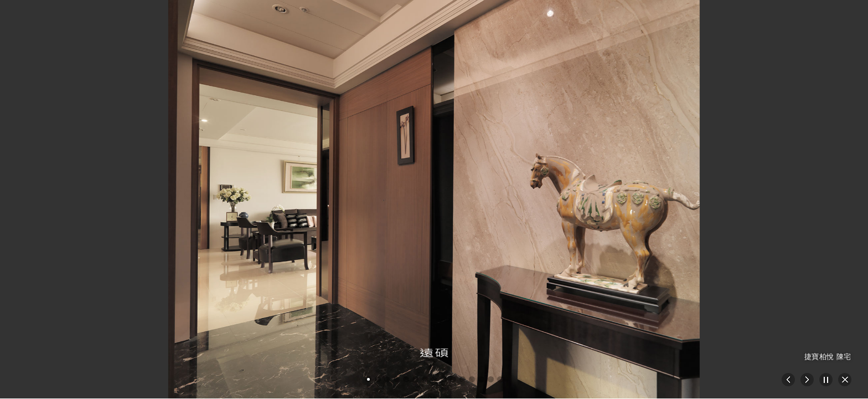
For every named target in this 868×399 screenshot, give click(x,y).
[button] (368, 379)
